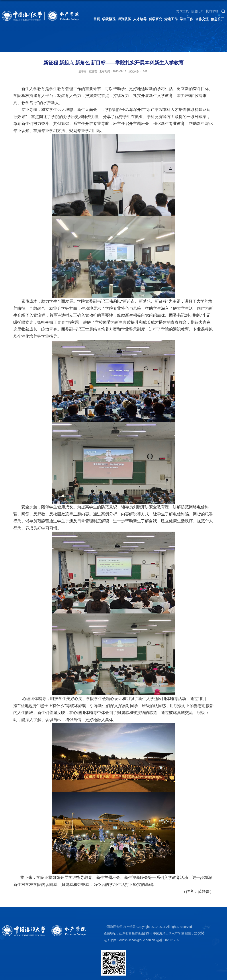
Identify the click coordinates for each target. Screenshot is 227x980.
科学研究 (155, 19)
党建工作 (171, 19)
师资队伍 (124, 19)
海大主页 (183, 11)
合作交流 (202, 19)
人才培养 (140, 19)
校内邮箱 (212, 11)
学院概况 (109, 19)
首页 (97, 19)
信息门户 (197, 11)
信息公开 (217, 19)
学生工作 (186, 19)
